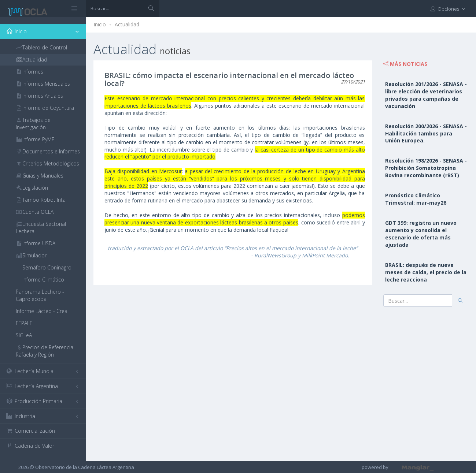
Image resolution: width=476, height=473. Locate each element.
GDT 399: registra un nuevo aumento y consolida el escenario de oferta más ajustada (421, 234)
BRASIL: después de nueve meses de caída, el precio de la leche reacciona (426, 272)
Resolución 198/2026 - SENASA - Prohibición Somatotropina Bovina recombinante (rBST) (426, 168)
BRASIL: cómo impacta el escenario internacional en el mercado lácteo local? (229, 79)
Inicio (100, 24)
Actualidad (127, 24)
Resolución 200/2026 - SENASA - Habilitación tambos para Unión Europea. (426, 133)
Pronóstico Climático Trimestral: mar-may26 (416, 199)
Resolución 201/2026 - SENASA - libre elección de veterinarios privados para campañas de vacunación (426, 95)
